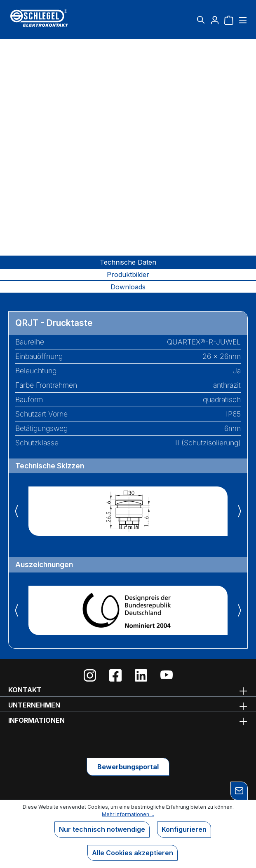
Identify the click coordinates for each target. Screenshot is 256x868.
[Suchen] (201, 20)
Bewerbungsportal (128, 767)
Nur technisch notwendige (102, 829)
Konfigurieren (184, 829)
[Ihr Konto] (215, 20)
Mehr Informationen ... (128, 814)
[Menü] (242, 20)
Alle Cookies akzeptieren (133, 853)
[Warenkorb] (229, 20)
